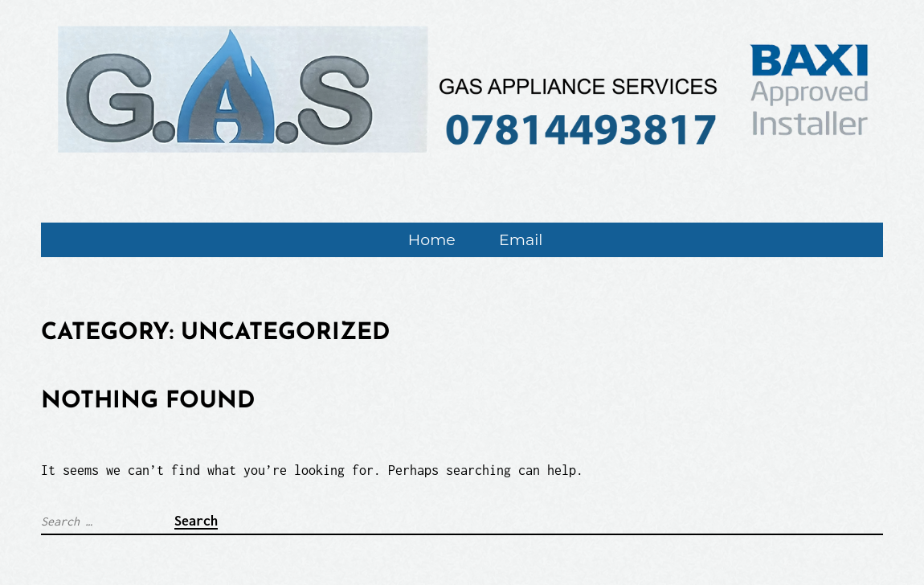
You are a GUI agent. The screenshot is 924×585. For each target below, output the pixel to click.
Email (521, 240)
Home (432, 240)
